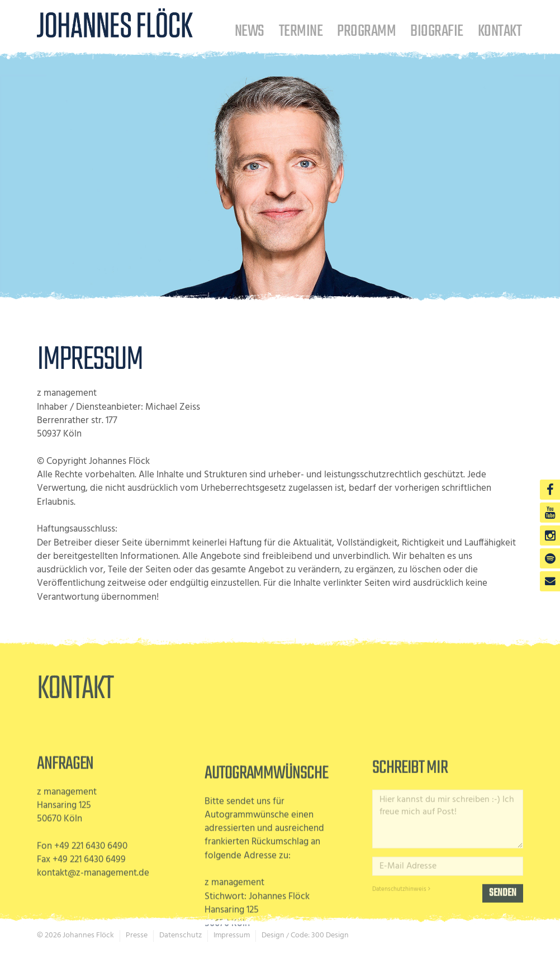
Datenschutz (181, 935)
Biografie (436, 31)
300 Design (330, 935)
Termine (301, 31)
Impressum (232, 935)
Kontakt (500, 31)
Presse (137, 935)
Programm (366, 31)
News (250, 31)
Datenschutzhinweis (401, 926)
